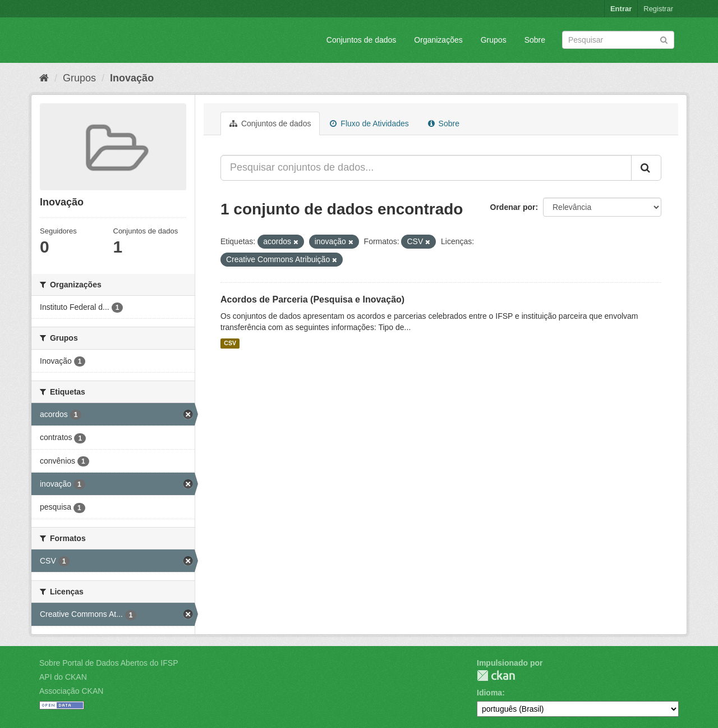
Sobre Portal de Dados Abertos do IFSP (109, 663)
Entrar (621, 9)
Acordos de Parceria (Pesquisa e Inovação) (312, 299)
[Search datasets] (618, 40)
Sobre (535, 40)
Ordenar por (513, 207)
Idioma (489, 693)
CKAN (496, 676)
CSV (230, 344)
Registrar (658, 9)
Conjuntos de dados (362, 40)
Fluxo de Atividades (369, 123)
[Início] (44, 78)
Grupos (494, 40)
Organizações (438, 40)
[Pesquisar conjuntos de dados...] (426, 168)
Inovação (132, 78)
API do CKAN (63, 677)
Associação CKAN (71, 691)
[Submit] (664, 39)
